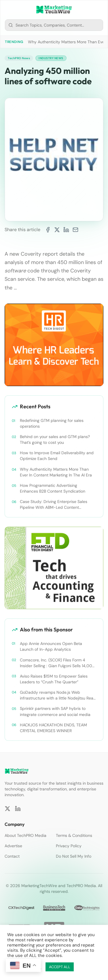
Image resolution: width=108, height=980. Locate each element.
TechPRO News (19, 58)
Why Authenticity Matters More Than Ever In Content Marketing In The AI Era (56, 472)
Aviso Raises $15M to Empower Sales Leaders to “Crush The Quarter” (54, 679)
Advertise (13, 846)
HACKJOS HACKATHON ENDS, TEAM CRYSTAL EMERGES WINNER (53, 728)
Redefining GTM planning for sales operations (52, 423)
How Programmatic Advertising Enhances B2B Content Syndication (53, 488)
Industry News (51, 58)
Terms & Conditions (74, 835)
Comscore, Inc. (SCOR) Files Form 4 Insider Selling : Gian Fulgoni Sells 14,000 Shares (57, 663)
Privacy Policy (69, 846)
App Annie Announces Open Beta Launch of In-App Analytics (51, 646)
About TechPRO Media (25, 835)
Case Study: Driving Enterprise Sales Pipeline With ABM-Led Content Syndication (54, 505)
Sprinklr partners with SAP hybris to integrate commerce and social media (55, 711)
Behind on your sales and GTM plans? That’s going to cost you (55, 439)
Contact (12, 856)
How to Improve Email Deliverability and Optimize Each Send (57, 456)
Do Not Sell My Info (74, 856)
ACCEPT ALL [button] (60, 967)
